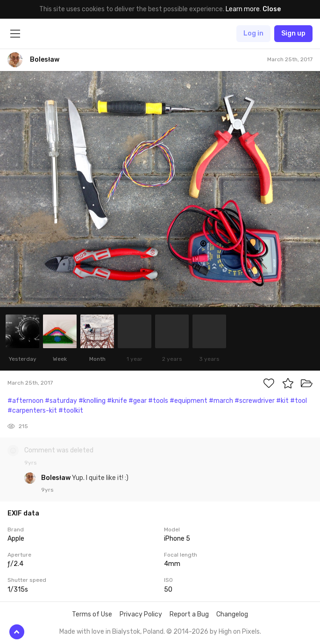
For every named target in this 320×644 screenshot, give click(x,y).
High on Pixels (239, 632)
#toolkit (71, 411)
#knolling (92, 401)
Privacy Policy (141, 614)
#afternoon (25, 401)
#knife (117, 401)
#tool (299, 401)
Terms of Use (92, 614)
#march (221, 401)
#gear (138, 401)
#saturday (61, 401)
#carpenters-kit (32, 411)
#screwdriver (255, 401)
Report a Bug (189, 614)
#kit (282, 401)
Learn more (243, 9)
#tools (158, 401)
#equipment (188, 401)
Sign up (293, 33)
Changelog (232, 614)
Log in (253, 33)
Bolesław (57, 478)
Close (272, 9)
